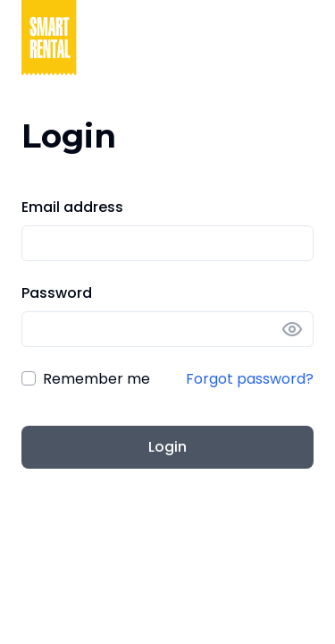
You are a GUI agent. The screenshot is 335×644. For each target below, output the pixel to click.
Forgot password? (250, 379)
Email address (72, 207)
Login (167, 447)
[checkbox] (29, 378)
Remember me (96, 379)
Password (57, 293)
